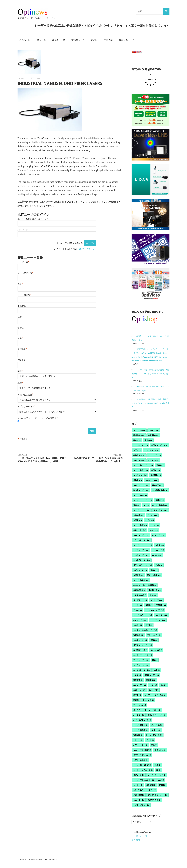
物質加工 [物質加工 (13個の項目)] (138, 635)
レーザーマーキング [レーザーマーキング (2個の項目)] (157, 775)
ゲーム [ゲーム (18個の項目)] (138, 605)
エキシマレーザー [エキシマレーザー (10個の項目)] (142, 670)
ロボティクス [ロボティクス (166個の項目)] (152, 450)
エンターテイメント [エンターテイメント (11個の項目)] (143, 655)
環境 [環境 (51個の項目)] (137, 505)
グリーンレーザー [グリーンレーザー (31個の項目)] (142, 540)
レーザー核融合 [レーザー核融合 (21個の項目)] (141, 580)
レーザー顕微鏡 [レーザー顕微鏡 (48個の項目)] (160, 505)
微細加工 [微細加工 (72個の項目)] (157, 485)
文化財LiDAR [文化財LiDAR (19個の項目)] (140, 595)
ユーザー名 (23, 262)
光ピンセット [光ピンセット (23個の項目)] (140, 570)
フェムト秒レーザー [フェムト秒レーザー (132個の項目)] (143, 465)
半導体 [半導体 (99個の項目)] (156, 470)
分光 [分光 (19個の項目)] (153, 595)
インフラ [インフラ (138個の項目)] (153, 460)
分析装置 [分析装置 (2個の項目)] (151, 785)
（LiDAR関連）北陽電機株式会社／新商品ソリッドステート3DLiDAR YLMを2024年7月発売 (150, 403)
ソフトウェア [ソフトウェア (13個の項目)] (154, 635)
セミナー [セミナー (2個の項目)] (138, 785)
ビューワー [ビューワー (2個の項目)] (139, 800)
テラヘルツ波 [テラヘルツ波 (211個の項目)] (141, 445)
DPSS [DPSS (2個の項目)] (162, 785)
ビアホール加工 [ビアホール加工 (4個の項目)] (140, 760)
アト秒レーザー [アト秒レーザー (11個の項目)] (141, 660)
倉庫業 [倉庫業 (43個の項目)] (138, 520)
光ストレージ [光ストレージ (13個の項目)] (140, 640)
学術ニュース (78, 40)
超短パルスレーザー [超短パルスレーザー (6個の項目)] (157, 715)
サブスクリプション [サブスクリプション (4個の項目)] (142, 755)
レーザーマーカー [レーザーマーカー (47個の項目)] (142, 510)
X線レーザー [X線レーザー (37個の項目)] (140, 530)
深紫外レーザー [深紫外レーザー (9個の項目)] (152, 675)
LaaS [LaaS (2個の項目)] (161, 780)
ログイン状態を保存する (71, 243)
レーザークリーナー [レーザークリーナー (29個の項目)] (143, 545)
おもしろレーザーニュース (33, 40)
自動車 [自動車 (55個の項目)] (160, 500)
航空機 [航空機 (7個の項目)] (137, 695)
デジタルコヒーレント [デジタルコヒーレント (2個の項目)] (158, 795)
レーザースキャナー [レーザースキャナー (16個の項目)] (143, 615)
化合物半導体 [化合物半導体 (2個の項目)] (154, 800)
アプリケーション (26, 407)
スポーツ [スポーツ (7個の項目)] (154, 690)
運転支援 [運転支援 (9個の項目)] (151, 680)
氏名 (20, 284)
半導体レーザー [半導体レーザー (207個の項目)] (159, 445)
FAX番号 (22, 360)
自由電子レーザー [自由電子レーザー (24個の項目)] (142, 560)
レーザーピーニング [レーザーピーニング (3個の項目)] (142, 765)
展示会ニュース (127, 40)
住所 (20, 317)
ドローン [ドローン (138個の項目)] (139, 460)
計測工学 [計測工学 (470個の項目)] (139, 435)
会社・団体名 (24, 295)
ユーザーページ (139, 836)
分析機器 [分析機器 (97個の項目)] (156, 475)
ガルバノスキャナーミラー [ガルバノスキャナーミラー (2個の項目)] (145, 790)
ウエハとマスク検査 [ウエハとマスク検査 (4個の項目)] (142, 750)
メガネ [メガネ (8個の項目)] (153, 685)
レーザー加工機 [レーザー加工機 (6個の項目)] (140, 730)
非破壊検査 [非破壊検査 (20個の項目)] (155, 590)
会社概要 (136, 840)
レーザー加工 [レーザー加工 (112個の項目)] (141, 470)
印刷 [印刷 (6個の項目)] (136, 700)
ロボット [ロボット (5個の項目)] (156, 730)
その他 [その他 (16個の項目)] (138, 610)
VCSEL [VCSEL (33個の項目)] (154, 530)
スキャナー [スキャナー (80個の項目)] (151, 480)
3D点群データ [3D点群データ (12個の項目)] (140, 650)
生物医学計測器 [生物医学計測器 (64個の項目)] (160, 490)
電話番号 (22, 349)
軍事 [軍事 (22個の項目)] (154, 570)
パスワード (23, 230)
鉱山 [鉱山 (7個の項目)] (163, 685)
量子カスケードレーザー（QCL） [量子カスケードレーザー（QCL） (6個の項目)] (147, 710)
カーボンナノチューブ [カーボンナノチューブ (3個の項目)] (143, 770)
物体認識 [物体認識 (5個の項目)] (138, 735)
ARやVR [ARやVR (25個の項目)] (157, 555)
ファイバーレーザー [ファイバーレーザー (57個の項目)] (143, 500)
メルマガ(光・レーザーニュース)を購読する (38, 418)
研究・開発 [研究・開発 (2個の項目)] (139, 795)
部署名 (21, 328)
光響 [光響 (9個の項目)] (157, 670)
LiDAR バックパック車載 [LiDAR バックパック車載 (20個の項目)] (145, 585)
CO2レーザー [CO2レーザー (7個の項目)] (139, 690)
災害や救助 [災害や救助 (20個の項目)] (139, 590)
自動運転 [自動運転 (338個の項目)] (153, 435)
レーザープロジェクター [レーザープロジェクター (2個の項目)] (144, 780)
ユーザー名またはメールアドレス (33, 219)
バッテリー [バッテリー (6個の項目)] (139, 715)
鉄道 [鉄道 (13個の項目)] (154, 640)
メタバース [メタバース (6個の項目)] (157, 725)
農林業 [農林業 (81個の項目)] (138, 480)
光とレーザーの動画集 (102, 40)
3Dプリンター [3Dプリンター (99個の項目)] (140, 475)
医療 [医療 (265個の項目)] (137, 440)
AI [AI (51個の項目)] (146, 505)
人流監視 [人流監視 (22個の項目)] (138, 575)
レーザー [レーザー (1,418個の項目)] (139, 430)
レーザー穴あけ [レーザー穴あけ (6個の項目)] (140, 725)
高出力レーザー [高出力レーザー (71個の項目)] (141, 490)
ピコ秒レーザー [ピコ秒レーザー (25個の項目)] (141, 555)
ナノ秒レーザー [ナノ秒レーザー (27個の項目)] (141, 550)
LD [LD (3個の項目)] (158, 770)
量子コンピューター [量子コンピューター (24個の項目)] (143, 565)
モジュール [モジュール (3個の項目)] (139, 775)
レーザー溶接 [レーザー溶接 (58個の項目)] (140, 495)
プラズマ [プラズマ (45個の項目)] (152, 515)
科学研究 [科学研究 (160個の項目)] (139, 455)
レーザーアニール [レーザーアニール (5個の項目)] (154, 735)
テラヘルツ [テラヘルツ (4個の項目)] (160, 750)
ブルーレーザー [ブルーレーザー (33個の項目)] (141, 535)
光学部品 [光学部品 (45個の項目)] (138, 515)
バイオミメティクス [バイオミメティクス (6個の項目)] (142, 720)
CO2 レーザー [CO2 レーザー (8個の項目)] (140, 685)
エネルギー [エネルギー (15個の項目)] (161, 615)
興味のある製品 (25, 395)
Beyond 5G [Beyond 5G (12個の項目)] (156, 650)
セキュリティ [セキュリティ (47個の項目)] (161, 510)
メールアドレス (25, 273)
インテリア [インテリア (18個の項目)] (156, 600)
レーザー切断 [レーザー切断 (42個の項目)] (140, 525)
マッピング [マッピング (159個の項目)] (154, 455)
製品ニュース (59, 40)
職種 (20, 383)
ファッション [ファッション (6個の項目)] (140, 705)
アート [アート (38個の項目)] (155, 525)
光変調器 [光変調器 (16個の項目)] (161, 605)
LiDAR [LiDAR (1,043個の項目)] (154, 430)
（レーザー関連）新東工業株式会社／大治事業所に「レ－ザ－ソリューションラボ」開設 (150, 374)
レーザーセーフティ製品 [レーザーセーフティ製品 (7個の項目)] (155, 695)
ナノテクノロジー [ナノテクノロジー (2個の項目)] (141, 805)
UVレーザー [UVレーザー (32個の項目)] (158, 535)
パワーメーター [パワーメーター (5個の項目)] (140, 745)
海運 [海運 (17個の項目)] (149, 605)
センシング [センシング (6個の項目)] (148, 700)
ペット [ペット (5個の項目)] (150, 740)
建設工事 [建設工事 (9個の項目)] (138, 680)
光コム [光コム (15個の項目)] (138, 625)
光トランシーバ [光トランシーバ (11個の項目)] (141, 665)
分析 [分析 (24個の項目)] (159, 565)
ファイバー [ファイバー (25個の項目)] (158, 550)
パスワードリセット (87, 249)
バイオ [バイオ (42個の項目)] (150, 520)
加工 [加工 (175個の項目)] (137, 450)
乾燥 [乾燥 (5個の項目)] (154, 745)
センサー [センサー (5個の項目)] (138, 740)
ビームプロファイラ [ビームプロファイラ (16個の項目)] (155, 610)
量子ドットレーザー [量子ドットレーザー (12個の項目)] (143, 645)
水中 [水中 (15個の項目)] (149, 625)
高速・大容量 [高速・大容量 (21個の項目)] (154, 575)
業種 (20, 371)
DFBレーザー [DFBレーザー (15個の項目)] (140, 620)
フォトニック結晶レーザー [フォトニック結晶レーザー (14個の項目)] (145, 630)
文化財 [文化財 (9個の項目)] (137, 675)
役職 (20, 338)
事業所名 (22, 306)
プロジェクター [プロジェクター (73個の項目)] (141, 485)
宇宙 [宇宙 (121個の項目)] (160, 465)
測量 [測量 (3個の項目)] (158, 765)
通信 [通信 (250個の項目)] (148, 440)
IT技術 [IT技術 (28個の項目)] (160, 545)
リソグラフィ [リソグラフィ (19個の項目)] (140, 600)
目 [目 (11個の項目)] (155, 660)
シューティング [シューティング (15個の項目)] (158, 620)
